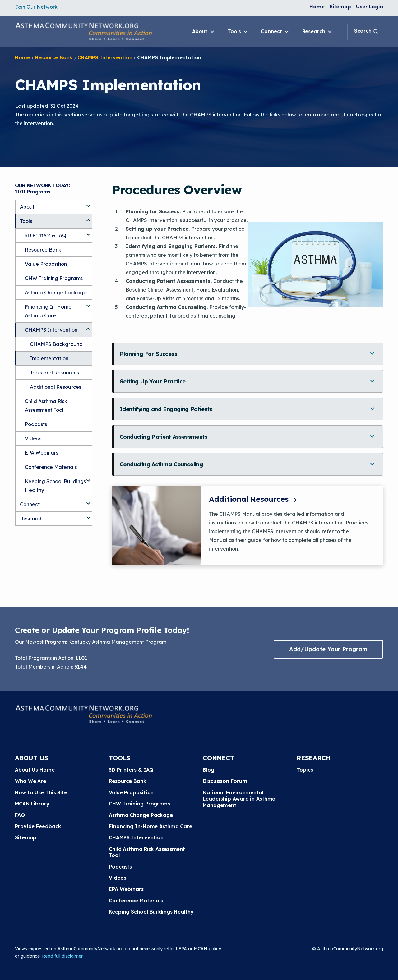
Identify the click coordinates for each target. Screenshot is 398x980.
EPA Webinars (42, 453)
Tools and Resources (54, 373)
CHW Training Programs (54, 278)
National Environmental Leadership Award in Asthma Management (239, 799)
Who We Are (30, 781)
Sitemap (340, 7)
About (204, 32)
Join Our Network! (37, 7)
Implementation (49, 358)
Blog (208, 770)
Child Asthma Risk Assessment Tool (46, 406)
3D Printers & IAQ (46, 235)
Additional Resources (254, 499)
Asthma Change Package (56, 293)
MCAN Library (32, 804)
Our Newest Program (40, 642)
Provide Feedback (38, 826)
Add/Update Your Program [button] (328, 649)
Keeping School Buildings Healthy (55, 486)
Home (317, 7)
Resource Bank (54, 57)
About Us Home (35, 770)
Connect (275, 32)
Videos (33, 438)
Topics (305, 770)
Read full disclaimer (62, 956)
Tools (238, 32)
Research (318, 32)
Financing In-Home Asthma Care (48, 311)
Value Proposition (46, 264)
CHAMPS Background (56, 344)
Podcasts (36, 424)
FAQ (20, 815)
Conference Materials (51, 467)
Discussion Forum (225, 781)
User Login (370, 7)
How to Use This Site (41, 792)
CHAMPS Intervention (105, 57)
